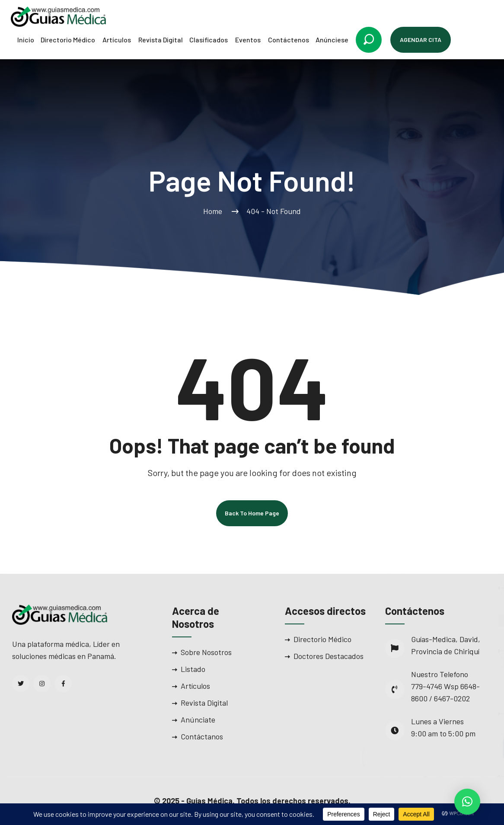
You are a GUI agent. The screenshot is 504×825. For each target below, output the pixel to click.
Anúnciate (198, 719)
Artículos (117, 40)
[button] (467, 802)
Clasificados (209, 40)
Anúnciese (332, 40)
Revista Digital (161, 40)
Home (214, 211)
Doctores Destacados (329, 656)
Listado (193, 669)
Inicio (26, 40)
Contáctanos (202, 736)
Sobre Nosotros (206, 652)
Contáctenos (289, 40)
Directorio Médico (68, 40)
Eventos (248, 40)
